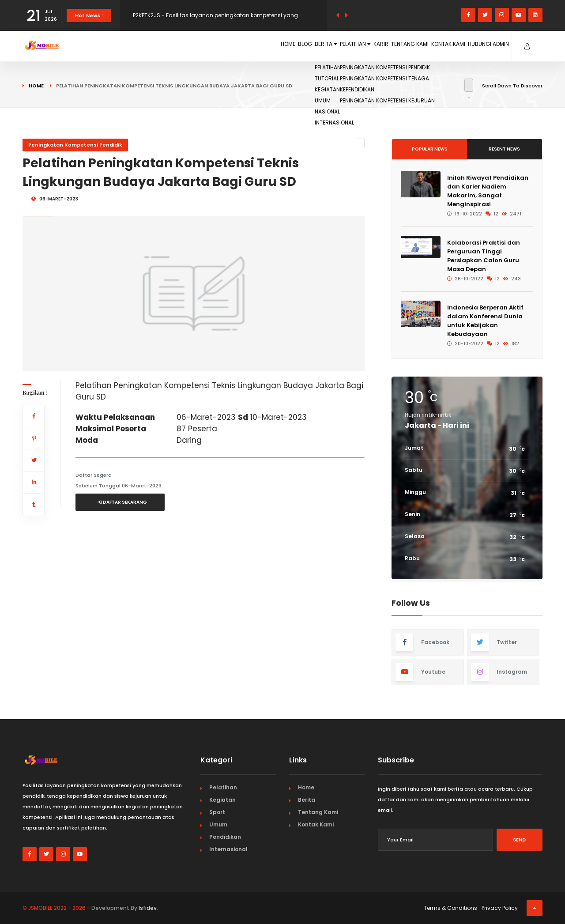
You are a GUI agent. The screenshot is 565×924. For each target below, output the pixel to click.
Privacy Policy (500, 908)
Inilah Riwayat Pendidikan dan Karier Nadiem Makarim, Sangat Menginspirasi (488, 191)
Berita (255, 46)
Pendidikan (225, 837)
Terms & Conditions (450, 908)
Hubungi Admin (482, 46)
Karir (338, 46)
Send (519, 840)
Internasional (228, 849)
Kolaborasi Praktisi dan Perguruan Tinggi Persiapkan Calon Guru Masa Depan (484, 256)
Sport (217, 812)
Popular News (430, 149)
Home (194, 46)
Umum (218, 824)
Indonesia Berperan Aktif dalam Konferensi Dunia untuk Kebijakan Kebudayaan (485, 321)
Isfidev (148, 908)
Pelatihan (299, 46)
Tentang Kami (379, 46)
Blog (222, 46)
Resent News (504, 149)
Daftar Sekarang (122, 502)
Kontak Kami (429, 46)
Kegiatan (222, 800)
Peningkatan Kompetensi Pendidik (75, 145)
